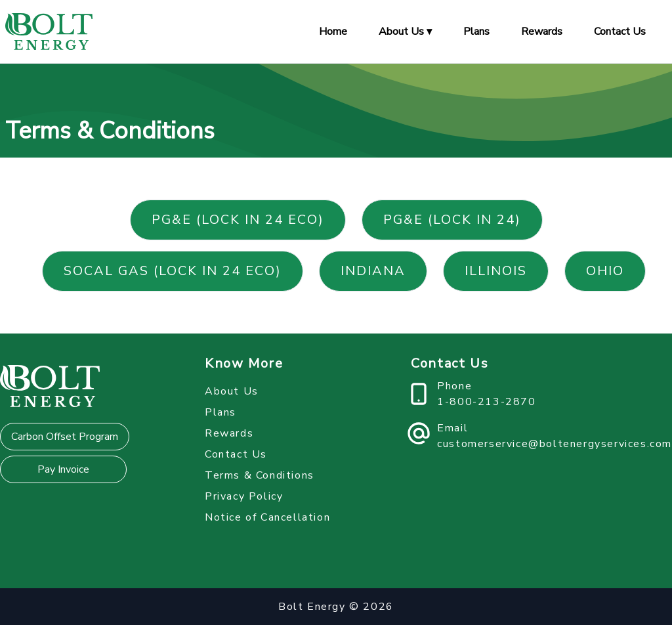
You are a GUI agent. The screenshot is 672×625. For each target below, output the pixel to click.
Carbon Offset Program (65, 437)
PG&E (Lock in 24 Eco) (238, 220)
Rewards (542, 32)
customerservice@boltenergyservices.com (555, 444)
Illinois (496, 271)
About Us (232, 391)
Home (333, 32)
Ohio (605, 271)
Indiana (373, 271)
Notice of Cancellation (267, 517)
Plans (476, 32)
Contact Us (620, 32)
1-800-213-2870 (486, 402)
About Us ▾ (405, 32)
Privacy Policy (244, 496)
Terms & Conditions (260, 475)
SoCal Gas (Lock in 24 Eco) (173, 271)
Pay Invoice (63, 469)
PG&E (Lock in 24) (452, 220)
